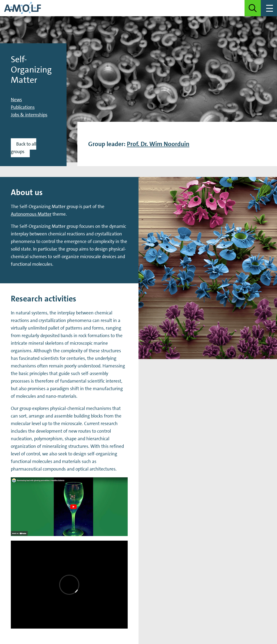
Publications (23, 107)
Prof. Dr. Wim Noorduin (158, 144)
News (16, 100)
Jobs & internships (29, 115)
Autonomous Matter (31, 214)
